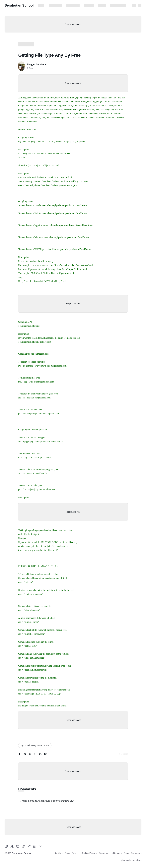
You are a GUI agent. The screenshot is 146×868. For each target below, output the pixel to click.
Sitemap (102, 6)
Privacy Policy (55, 6)
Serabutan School (19, 5)
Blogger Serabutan (37, 64)
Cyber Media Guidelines (130, 860)
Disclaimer (89, 6)
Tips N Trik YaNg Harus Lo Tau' (35, 745)
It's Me (41, 6)
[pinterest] (25, 755)
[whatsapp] (35, 755)
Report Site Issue (118, 6)
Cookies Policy (73, 6)
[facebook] (20, 755)
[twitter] (30, 755)
